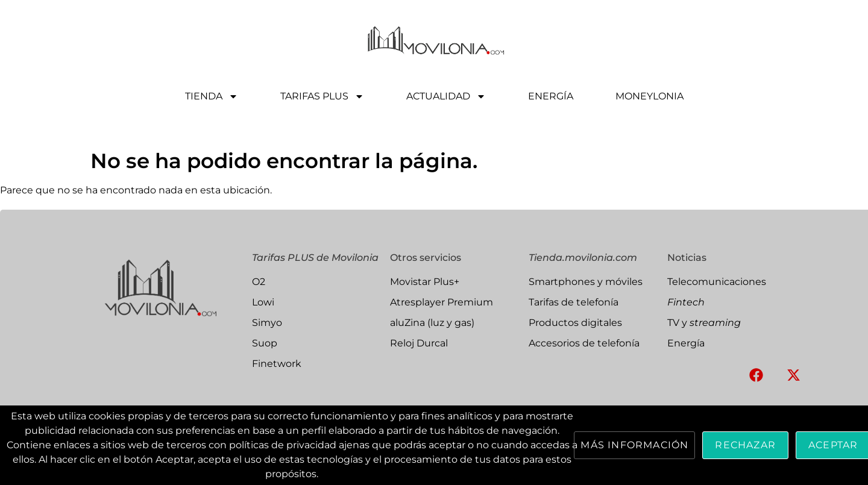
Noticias (687, 258)
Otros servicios (426, 258)
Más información (634, 445)
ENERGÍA (551, 96)
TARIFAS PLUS (322, 96)
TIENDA (212, 96)
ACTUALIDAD (446, 96)
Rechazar (745, 445)
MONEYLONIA (649, 96)
